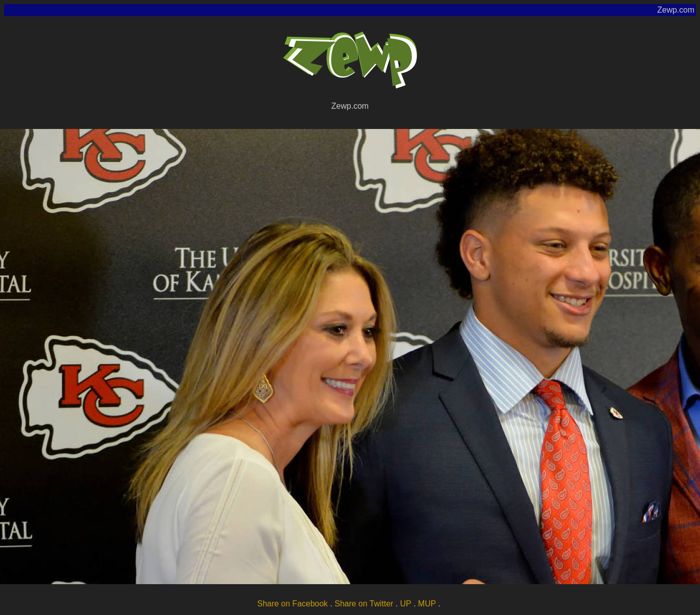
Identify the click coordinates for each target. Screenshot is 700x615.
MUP (427, 604)
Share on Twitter (364, 604)
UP (406, 604)
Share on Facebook (293, 604)
